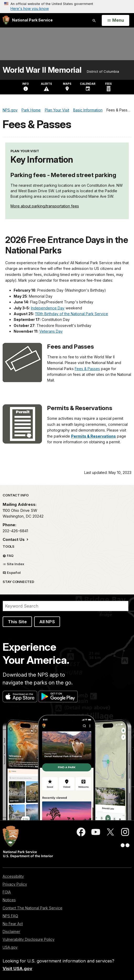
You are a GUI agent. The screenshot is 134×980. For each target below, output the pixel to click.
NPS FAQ (10, 916)
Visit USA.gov (17, 968)
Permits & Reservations (93, 436)
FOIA (7, 892)
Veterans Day (51, 331)
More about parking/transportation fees (45, 206)
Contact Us (14, 539)
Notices (9, 900)
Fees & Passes (87, 369)
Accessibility (13, 876)
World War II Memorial (42, 70)
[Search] (66, 606)
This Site (17, 622)
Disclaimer (11, 931)
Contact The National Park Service (33, 908)
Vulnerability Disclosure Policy (29, 939)
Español (12, 573)
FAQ (8, 556)
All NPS (47, 622)
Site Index (14, 564)
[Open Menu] (116, 20)
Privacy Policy (15, 884)
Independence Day (48, 308)
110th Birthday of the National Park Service (72, 314)
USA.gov (10, 947)
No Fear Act (13, 924)
